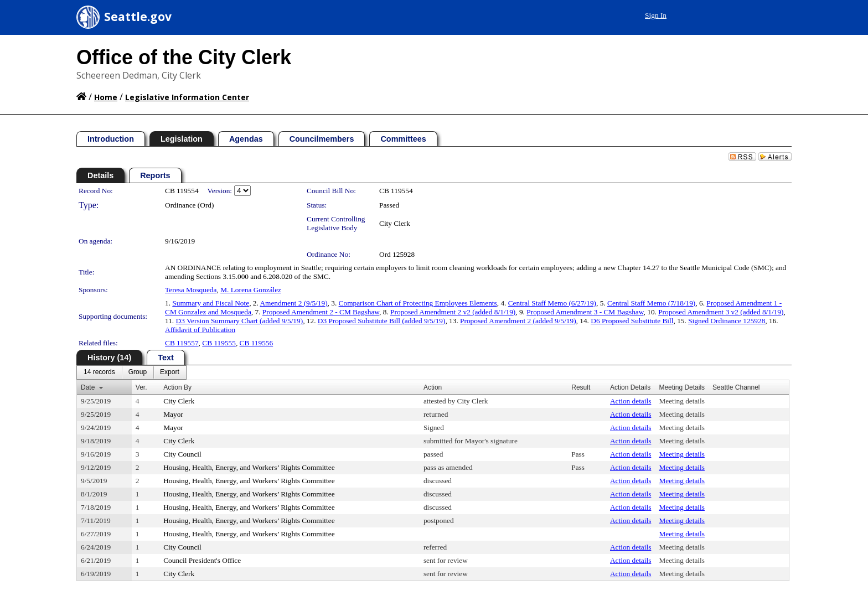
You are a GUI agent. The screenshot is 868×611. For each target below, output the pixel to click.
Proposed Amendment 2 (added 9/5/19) (518, 321)
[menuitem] (99, 372)
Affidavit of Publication (200, 330)
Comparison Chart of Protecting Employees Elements (418, 303)
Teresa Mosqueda (191, 290)
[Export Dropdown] (170, 372)
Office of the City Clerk (184, 57)
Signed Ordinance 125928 (727, 321)
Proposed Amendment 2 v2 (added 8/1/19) (453, 312)
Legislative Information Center (187, 97)
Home (106, 97)
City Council (182, 454)
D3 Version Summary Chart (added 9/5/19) (240, 321)
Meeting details (682, 401)
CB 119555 (219, 343)
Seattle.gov (138, 17)
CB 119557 (182, 343)
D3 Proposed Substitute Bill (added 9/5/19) (382, 321)
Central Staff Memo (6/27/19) (552, 303)
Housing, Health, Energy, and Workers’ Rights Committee (249, 467)
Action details (631, 401)
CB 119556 (257, 343)
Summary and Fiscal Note (211, 303)
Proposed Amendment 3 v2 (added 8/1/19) (721, 312)
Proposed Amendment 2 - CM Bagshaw (321, 312)
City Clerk (395, 223)
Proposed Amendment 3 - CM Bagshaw (585, 312)
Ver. (141, 387)
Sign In (656, 15)
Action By (177, 387)
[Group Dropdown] (138, 372)
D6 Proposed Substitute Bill (632, 321)
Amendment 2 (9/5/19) (293, 303)
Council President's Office (202, 560)
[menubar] (131, 372)
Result (581, 387)
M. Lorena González (251, 290)
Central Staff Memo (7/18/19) (651, 303)
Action (433, 387)
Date (88, 387)
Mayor (173, 414)
